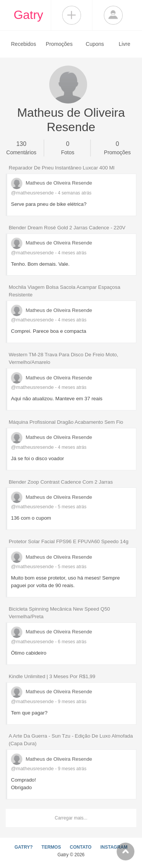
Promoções (59, 44)
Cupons (95, 44)
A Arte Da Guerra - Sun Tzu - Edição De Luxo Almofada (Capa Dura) (71, 740)
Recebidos (23, 44)
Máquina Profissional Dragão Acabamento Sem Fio (66, 422)
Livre (125, 44)
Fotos (67, 147)
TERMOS (51, 847)
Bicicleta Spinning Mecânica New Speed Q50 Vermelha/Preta (59, 613)
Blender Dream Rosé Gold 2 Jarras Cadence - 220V (67, 228)
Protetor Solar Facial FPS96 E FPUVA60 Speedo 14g (69, 541)
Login (113, 15)
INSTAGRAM (114, 847)
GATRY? (23, 847)
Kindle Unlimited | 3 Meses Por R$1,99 (52, 676)
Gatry (28, 15)
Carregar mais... (71, 818)
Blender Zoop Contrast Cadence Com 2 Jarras (61, 482)
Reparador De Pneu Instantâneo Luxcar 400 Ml (62, 168)
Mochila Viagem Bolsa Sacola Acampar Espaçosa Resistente (65, 291)
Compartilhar (72, 15)
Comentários (21, 147)
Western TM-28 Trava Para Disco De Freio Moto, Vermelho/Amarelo (63, 358)
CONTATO (80, 847)
